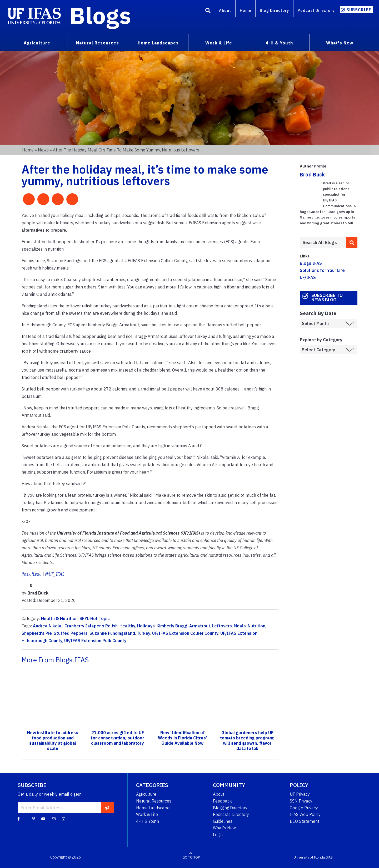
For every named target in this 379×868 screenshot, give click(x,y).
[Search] (208, 11)
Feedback (222, 801)
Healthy (127, 626)
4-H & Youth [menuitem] (279, 43)
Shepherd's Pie (37, 633)
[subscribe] (107, 808)
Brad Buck (312, 174)
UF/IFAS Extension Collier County (185, 633)
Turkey (144, 633)
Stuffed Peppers (71, 633)
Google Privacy (304, 808)
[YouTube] (43, 819)
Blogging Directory (230, 808)
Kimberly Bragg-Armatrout (183, 626)
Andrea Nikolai (48, 626)
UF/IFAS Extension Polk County (95, 641)
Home (245, 10)
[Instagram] (63, 819)
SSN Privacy (301, 801)
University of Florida (309, 857)
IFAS (329, 857)
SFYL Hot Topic (95, 618)
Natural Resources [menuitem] (98, 43)
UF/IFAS (308, 277)
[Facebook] (19, 819)
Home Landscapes (154, 808)
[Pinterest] (34, 819)
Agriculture (146, 794)
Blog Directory (274, 10)
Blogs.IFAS (311, 263)
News (43, 150)
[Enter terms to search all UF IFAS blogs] (323, 242)
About (225, 10)
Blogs (100, 15)
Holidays (146, 626)
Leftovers (222, 626)
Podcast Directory (316, 10)
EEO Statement (305, 821)
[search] (352, 242)
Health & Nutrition (59, 618)
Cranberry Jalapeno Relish (91, 626)
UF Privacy (300, 794)
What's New (224, 828)
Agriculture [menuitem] (37, 43)
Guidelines (223, 821)
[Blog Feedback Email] (54, 819)
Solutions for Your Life (322, 270)
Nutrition (256, 626)
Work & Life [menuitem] (219, 43)
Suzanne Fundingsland (112, 633)
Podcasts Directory (231, 814)
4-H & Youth (148, 821)
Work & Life (147, 814)
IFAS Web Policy (305, 814)
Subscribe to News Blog (327, 298)
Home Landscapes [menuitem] (158, 43)
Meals (240, 626)
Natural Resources (154, 801)
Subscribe (359, 10)
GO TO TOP (191, 857)
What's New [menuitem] (340, 43)
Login (218, 835)
